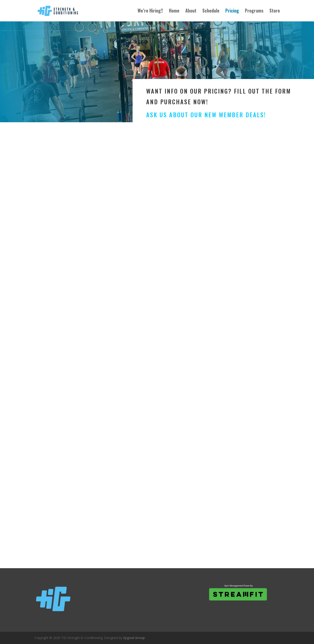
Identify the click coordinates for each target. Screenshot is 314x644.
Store (275, 12)
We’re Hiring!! (150, 12)
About (191, 12)
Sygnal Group (134, 638)
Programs (254, 12)
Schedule (211, 12)
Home (174, 12)
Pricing (232, 12)
